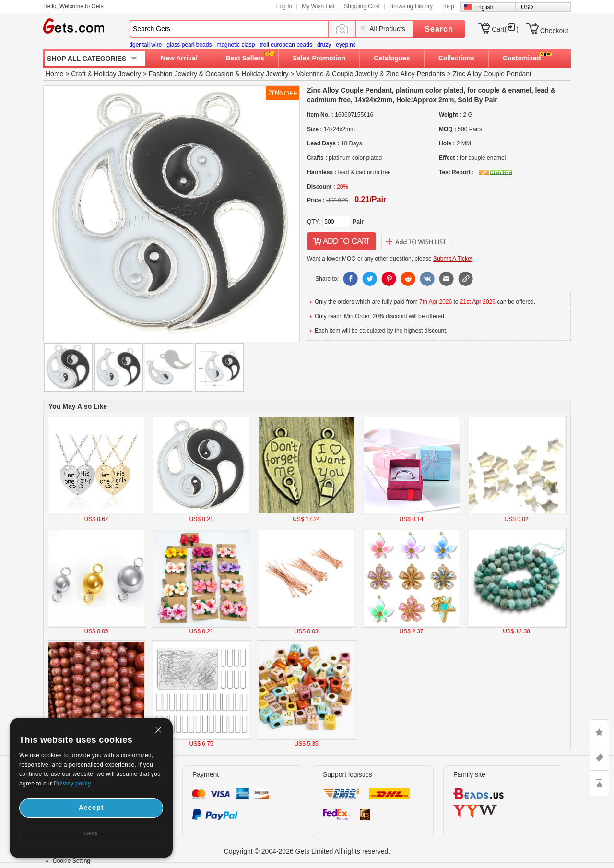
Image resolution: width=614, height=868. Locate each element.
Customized (522, 58)
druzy (324, 45)
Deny (91, 834)
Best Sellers (245, 58)
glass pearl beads (189, 45)
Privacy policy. (73, 784)
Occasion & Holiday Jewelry (247, 74)
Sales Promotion (319, 58)
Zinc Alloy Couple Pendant (492, 74)
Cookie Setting (71, 861)
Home (54, 74)
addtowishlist (415, 241)
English (484, 7)
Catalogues (392, 58)
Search (439, 29)
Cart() (505, 29)
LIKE (600, 732)
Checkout (554, 31)
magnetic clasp (236, 45)
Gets (74, 26)
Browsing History (411, 6)
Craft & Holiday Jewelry (106, 74)
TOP (600, 783)
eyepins (346, 45)
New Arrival (179, 58)
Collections (456, 58)
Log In (284, 6)
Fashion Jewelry (173, 74)
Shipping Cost (362, 6)
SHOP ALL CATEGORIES (87, 59)
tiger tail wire (146, 45)
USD (527, 7)
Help (448, 6)
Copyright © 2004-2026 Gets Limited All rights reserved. (307, 851)
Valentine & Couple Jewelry (337, 74)
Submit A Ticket (453, 259)
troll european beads (286, 45)
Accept (91, 808)
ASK (600, 758)
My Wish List (318, 6)
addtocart (342, 241)
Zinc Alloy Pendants (416, 74)
